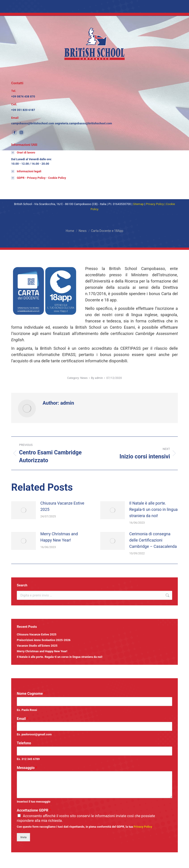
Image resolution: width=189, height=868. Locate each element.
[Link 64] (143, 827)
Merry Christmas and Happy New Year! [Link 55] (59, 537)
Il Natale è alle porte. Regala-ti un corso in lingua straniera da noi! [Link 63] (60, 657)
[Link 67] (23, 153)
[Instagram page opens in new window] (21, 132)
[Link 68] (26, 171)
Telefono (24, 743)
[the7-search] (94, 595)
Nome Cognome (31, 694)
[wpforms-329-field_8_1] (19, 816)
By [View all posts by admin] (97, 378)
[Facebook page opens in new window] (15, 132)
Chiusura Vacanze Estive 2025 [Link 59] (37, 634)
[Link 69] (39, 178)
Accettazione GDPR (34, 810)
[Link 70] (138, 204)
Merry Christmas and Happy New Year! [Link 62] (42, 651)
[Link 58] (167, 595)
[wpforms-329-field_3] (94, 751)
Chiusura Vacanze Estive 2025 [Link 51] (62, 506)
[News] (83, 231)
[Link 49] (140, 453)
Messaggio (27, 768)
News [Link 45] (84, 378)
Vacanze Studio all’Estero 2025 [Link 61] (37, 646)
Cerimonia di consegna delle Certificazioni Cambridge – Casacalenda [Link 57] (153, 540)
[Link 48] (50, 453)
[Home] (70, 231)
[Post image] (24, 510)
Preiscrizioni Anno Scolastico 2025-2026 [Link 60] (44, 640)
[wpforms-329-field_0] (94, 702)
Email (23, 719)
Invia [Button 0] (23, 837)
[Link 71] (155, 204)
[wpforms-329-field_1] (94, 726)
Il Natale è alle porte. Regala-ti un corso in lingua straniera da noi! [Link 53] (154, 509)
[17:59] (114, 378)
